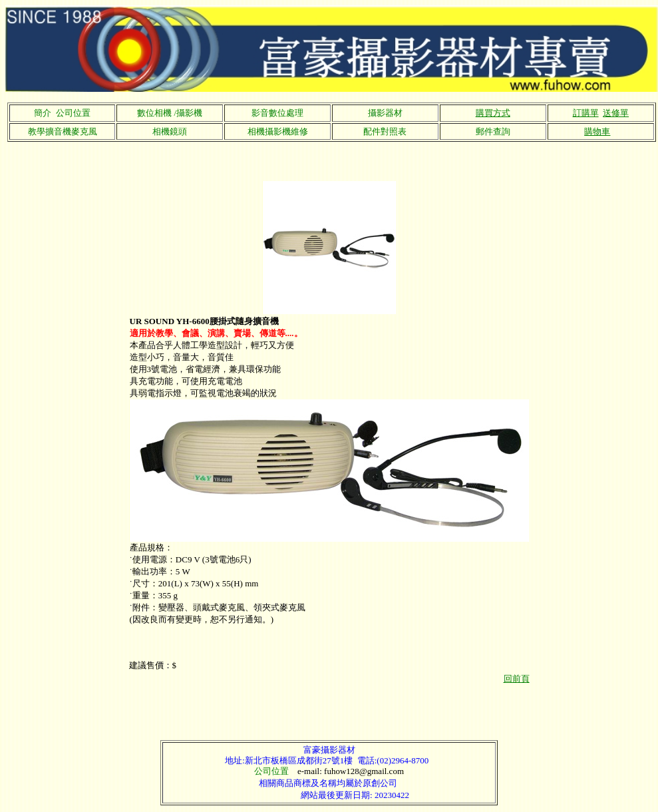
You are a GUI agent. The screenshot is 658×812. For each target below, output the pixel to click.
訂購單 (586, 113)
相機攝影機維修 (278, 131)
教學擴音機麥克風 (63, 131)
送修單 (616, 113)
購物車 (597, 131)
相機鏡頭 (170, 131)
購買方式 (493, 113)
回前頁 (517, 679)
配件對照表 (385, 131)
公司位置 (271, 771)
